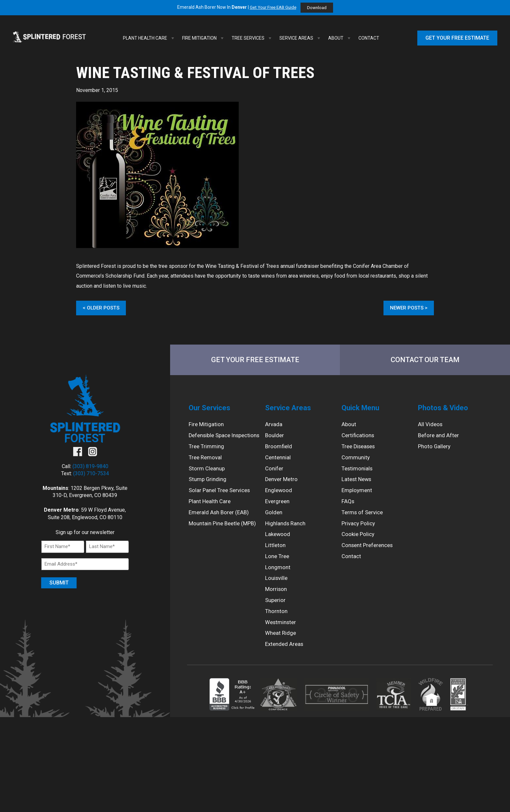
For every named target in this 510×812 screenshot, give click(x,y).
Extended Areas (285, 660)
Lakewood (278, 544)
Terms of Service (364, 521)
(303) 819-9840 (90, 468)
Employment (358, 498)
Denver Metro (282, 486)
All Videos (431, 428)
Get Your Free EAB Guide (272, 7)
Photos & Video (446, 410)
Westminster (282, 637)
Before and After (439, 439)
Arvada (274, 428)
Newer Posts (406, 308)
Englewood (279, 498)
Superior (276, 614)
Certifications (359, 439)
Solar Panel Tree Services (221, 505)
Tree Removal (206, 471)
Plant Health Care (149, 38)
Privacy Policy (359, 533)
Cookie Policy (359, 544)
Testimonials (358, 474)
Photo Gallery (435, 451)
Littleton (276, 556)
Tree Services (252, 38)
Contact (369, 38)
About (340, 38)
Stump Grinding (209, 494)
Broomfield (279, 451)
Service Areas (301, 38)
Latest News (358, 486)
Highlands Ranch (287, 533)
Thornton (277, 626)
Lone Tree (278, 567)
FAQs (348, 509)
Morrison (277, 602)
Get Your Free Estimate (457, 38)
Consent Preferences (369, 556)
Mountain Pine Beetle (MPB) (225, 540)
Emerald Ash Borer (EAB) (220, 529)
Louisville (277, 591)
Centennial (279, 463)
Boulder (275, 439)
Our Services (211, 410)
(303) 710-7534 (91, 475)
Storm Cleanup (208, 482)
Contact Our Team (425, 360)
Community (357, 463)
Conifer (275, 474)
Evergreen (278, 509)
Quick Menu (362, 410)
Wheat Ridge (281, 649)
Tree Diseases (360, 451)
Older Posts (103, 308)
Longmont (278, 579)
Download (319, 8)
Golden (274, 521)
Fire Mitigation (204, 38)
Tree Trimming (208, 459)
